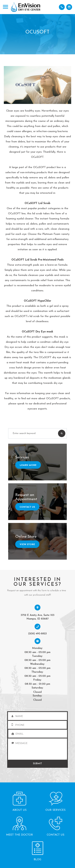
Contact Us (27, 507)
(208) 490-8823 (37, 634)
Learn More (28, 465)
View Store (27, 545)
